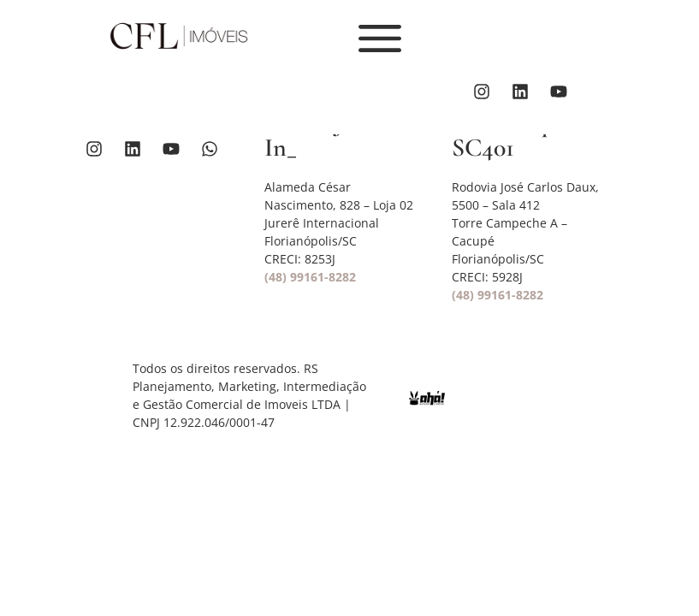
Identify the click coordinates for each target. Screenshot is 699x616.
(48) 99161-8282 (310, 277)
